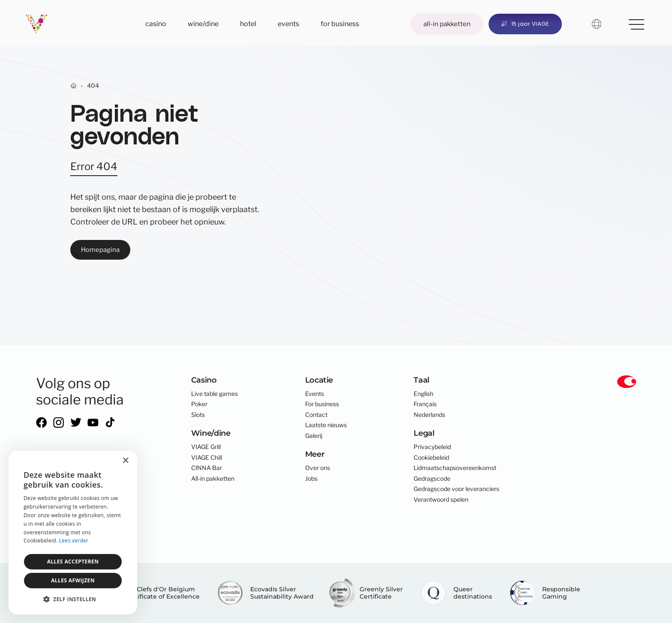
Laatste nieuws (326, 425)
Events (288, 24)
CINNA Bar (207, 468)
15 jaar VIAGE (525, 24)
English (423, 394)
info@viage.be (55, 503)
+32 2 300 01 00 (60, 493)
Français (425, 404)
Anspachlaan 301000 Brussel (59, 473)
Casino (156, 24)
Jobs (311, 479)
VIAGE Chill (207, 458)
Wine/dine (203, 24)
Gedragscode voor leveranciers (456, 489)
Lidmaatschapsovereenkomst (455, 468)
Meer (633, 23)
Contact (316, 415)
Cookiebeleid (431, 458)
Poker (199, 404)
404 (93, 86)
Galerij (314, 436)
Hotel (248, 24)
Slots (198, 415)
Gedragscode (432, 479)
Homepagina (100, 250)
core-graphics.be (80, 537)
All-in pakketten (447, 24)
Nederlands (429, 415)
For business (340, 24)
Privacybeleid (432, 447)
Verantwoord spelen (441, 500)
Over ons (318, 468)
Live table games (214, 394)
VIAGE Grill (206, 447)
